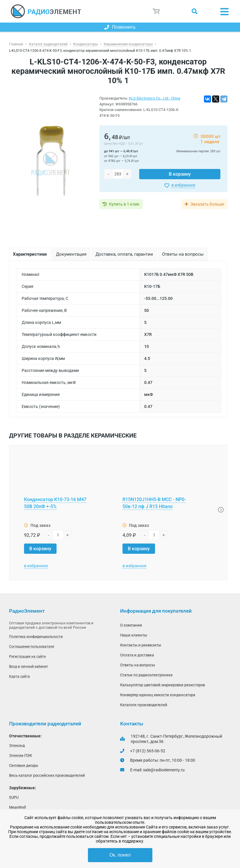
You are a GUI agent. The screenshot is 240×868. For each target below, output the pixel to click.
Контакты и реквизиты (141, 645)
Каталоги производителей (144, 705)
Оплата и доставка (137, 655)
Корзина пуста (156, 11)
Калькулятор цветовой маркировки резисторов (162, 685)
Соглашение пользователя (32, 647)
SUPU (14, 797)
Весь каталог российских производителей (47, 775)
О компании (131, 625)
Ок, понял (120, 855)
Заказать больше (207, 204)
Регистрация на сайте (27, 657)
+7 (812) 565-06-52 (148, 751)
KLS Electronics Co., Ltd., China (155, 98)
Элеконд (17, 745)
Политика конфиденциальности (36, 637)
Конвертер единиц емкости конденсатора (158, 695)
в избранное (183, 185)
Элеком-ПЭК (21, 755)
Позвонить (120, 27)
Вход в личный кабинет (29, 667)
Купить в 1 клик (124, 204)
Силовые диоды (24, 765)
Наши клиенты (134, 635)
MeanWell (17, 807)
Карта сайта (19, 676)
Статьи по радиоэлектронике (146, 675)
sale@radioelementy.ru (164, 770)
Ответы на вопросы (138, 665)
